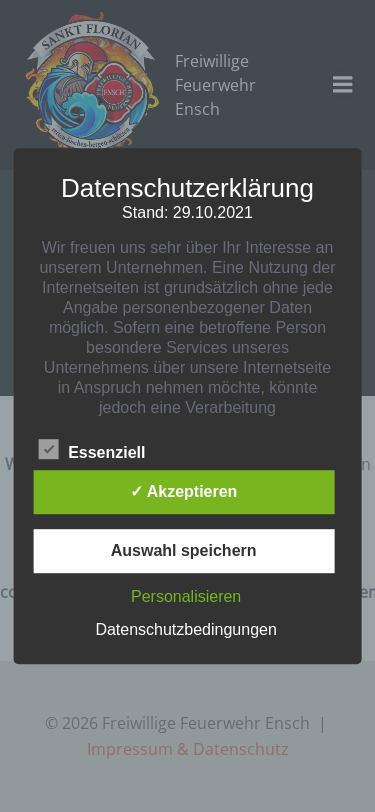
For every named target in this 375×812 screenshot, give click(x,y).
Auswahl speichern (184, 550)
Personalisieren (186, 596)
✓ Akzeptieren (184, 491)
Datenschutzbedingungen (185, 629)
